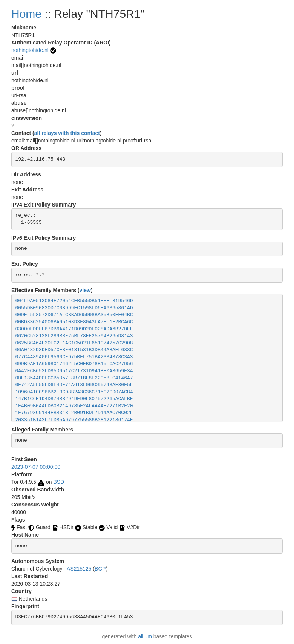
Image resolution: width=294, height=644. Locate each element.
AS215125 (79, 569)
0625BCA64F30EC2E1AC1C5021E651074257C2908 (74, 343)
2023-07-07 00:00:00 (36, 467)
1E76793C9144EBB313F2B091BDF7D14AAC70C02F (74, 413)
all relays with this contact (67, 133)
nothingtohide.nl (30, 50)
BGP (100, 569)
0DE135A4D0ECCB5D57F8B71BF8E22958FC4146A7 (74, 378)
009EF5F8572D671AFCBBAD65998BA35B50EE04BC (74, 315)
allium (145, 636)
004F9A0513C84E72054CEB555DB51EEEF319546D (74, 301)
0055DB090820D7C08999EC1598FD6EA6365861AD (74, 308)
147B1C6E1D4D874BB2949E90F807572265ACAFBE (74, 399)
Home (26, 14)
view (85, 290)
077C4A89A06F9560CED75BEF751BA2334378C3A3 (74, 357)
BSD (59, 482)
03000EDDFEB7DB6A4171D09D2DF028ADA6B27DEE (74, 329)
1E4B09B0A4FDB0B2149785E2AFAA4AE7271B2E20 (74, 406)
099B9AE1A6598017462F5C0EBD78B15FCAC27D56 (74, 364)
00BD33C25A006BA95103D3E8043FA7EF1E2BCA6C (74, 322)
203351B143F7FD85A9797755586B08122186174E (74, 420)
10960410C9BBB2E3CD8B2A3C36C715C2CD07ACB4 (74, 392)
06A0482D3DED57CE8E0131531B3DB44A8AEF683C (74, 350)
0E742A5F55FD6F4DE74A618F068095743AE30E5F (74, 385)
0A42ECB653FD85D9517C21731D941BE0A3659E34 (74, 371)
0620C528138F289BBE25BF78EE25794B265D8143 (74, 336)
